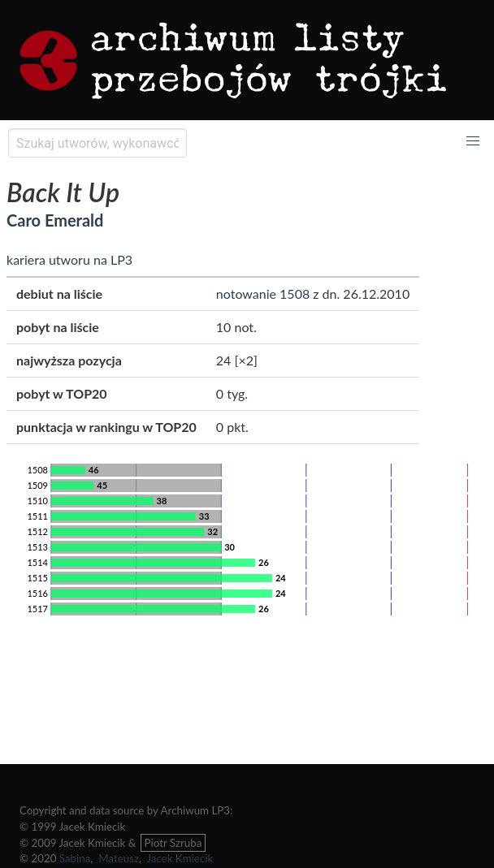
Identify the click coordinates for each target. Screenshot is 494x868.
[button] (473, 141)
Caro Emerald (55, 220)
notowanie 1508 (263, 294)
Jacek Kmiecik (180, 858)
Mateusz (119, 858)
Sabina (75, 858)
